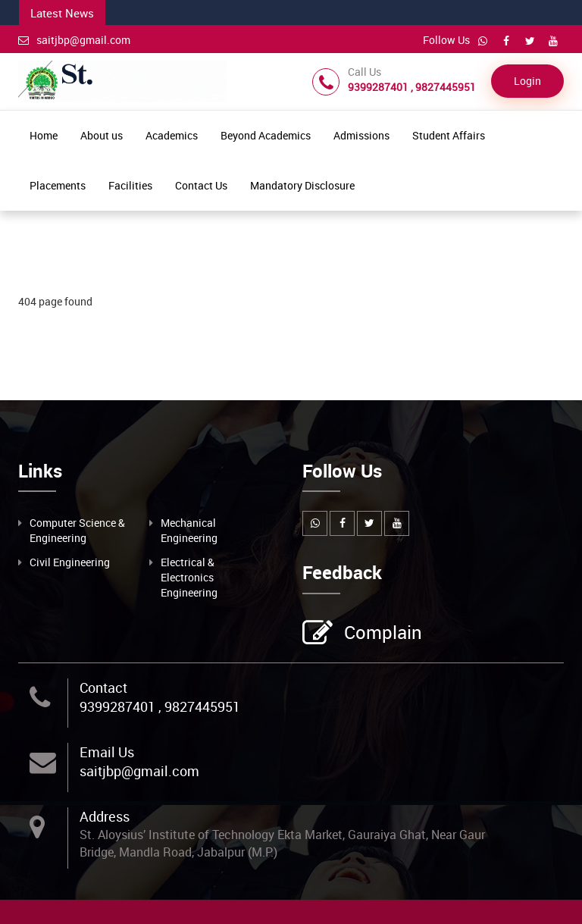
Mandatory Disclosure (302, 185)
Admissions (361, 135)
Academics (172, 135)
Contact (103, 688)
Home (44, 135)
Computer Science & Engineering (77, 530)
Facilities (130, 185)
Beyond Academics (266, 135)
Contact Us (201, 185)
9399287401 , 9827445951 (160, 706)
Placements (58, 185)
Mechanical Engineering (189, 530)
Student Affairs (449, 135)
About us (102, 135)
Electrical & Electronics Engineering (189, 577)
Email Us (107, 752)
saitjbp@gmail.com (74, 40)
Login (527, 81)
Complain (381, 634)
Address (105, 816)
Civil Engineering (70, 562)
